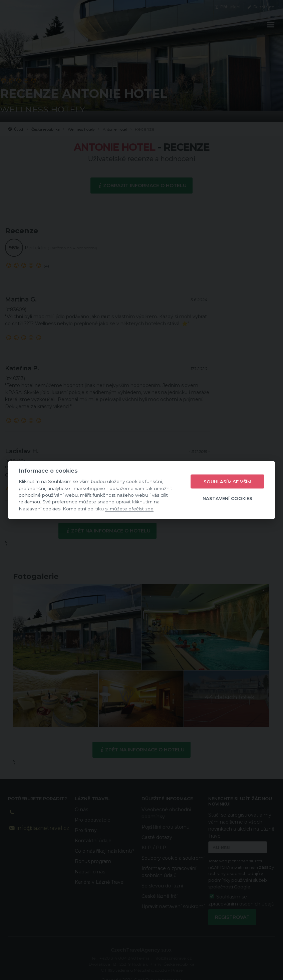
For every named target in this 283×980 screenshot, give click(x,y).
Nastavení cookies (227, 498)
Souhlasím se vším (227, 481)
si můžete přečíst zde (129, 508)
